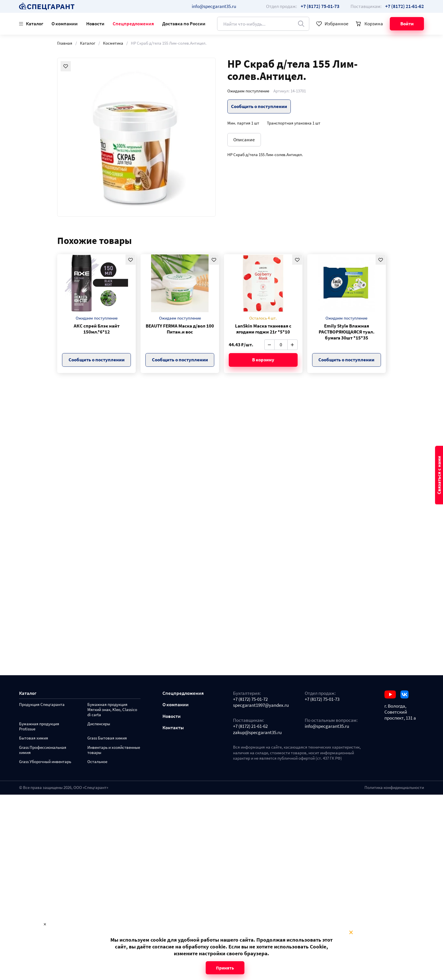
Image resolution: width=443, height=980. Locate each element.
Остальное (97, 762)
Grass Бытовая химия (107, 738)
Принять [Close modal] (225, 968)
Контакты (173, 728)
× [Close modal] (351, 933)
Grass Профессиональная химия (43, 750)
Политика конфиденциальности (394, 788)
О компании (65, 24)
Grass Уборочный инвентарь (45, 762)
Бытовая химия (34, 738)
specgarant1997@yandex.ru (261, 705)
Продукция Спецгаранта (42, 705)
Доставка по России (184, 24)
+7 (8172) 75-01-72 (250, 699)
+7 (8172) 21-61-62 (250, 726)
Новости (95, 24)
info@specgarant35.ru (214, 6)
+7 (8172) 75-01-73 (322, 699)
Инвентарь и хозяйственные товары (114, 750)
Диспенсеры (99, 724)
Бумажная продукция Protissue (39, 727)
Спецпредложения (133, 24)
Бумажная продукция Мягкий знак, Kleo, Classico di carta (112, 710)
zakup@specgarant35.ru (257, 733)
